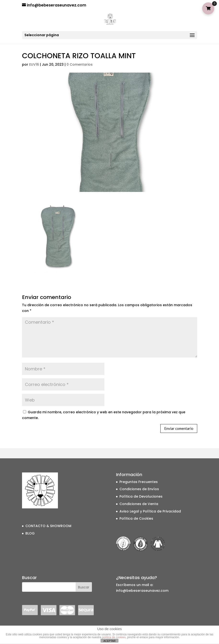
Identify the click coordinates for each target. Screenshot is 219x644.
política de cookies (114, 637)
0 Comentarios (80, 64)
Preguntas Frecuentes (139, 482)
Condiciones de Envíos (139, 489)
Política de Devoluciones (141, 496)
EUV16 (34, 64)
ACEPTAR (109, 641)
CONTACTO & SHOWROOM (48, 526)
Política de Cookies (136, 518)
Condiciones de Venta (139, 504)
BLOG (30, 533)
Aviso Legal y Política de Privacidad (150, 511)
